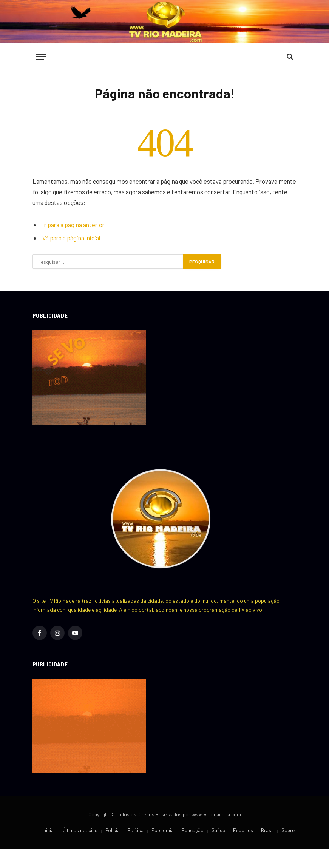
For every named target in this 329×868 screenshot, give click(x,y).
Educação (193, 830)
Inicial (49, 830)
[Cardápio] (41, 57)
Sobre (288, 830)
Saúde (218, 830)
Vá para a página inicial (71, 238)
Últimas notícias (80, 830)
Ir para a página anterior (73, 225)
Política (136, 830)
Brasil (267, 830)
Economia (163, 830)
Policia (113, 830)
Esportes (243, 830)
